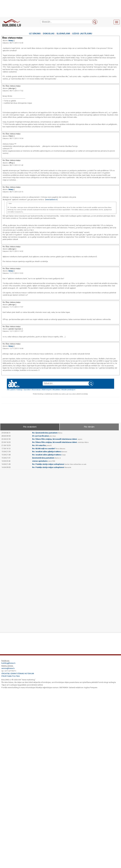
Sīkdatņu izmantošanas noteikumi (18, 674)
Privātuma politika (11, 676)
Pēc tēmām (89, 427)
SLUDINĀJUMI (63, 34)
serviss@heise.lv (8, 668)
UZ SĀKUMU (35, 34)
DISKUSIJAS (49, 34)
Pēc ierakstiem (30, 427)
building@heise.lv (8, 663)
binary (11, 41)
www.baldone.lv (51, 200)
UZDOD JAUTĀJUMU (82, 34)
